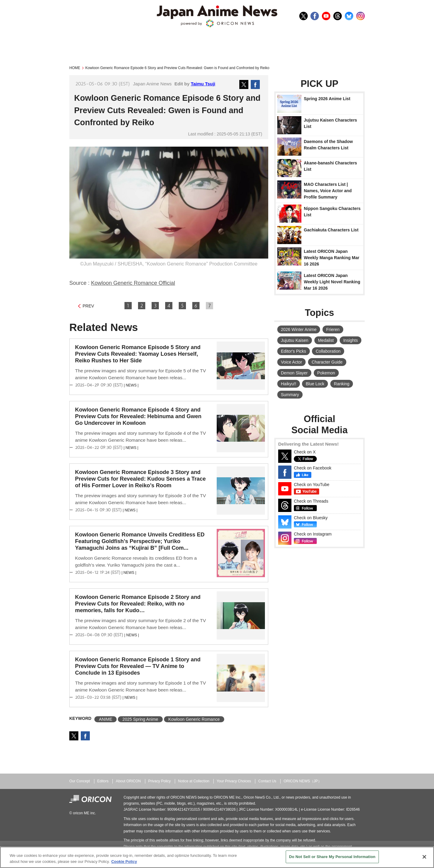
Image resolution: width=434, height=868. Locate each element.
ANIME (105, 719)
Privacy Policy (160, 781)
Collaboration (328, 351)
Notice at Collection (194, 781)
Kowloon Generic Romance (194, 719)
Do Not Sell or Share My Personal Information (332, 857)
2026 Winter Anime (299, 329)
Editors (103, 781)
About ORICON (128, 781)
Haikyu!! (289, 384)
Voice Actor (291, 362)
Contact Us (267, 781)
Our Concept (80, 781)
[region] (217, 857)
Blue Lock (315, 384)
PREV (88, 306)
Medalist (326, 340)
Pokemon (326, 373)
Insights (351, 340)
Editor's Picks (294, 351)
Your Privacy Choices (234, 781)
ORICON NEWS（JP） (303, 781)
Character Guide (327, 362)
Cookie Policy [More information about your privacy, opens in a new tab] (124, 862)
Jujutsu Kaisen (295, 340)
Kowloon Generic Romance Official (133, 283)
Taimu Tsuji (203, 84)
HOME (75, 68)
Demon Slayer (294, 373)
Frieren (333, 329)
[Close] (424, 857)
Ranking (342, 384)
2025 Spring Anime (140, 719)
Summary (290, 395)
